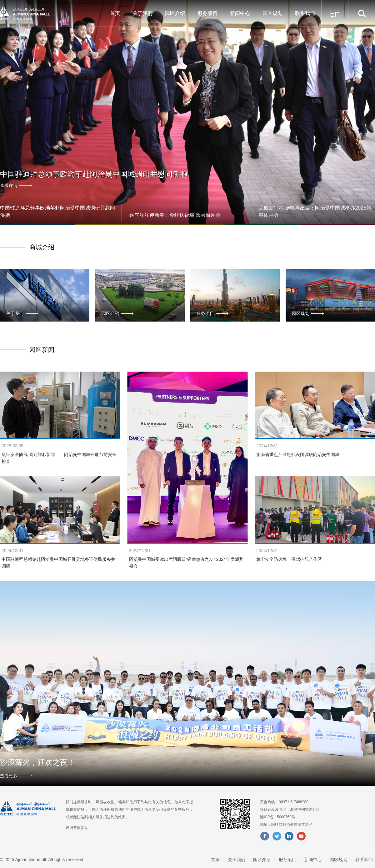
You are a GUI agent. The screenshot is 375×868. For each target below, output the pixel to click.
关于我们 (142, 13)
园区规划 (272, 13)
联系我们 (305, 13)
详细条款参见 (77, 828)
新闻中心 (240, 13)
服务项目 (207, 13)
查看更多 (9, 776)
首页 (115, 13)
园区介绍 (175, 13)
